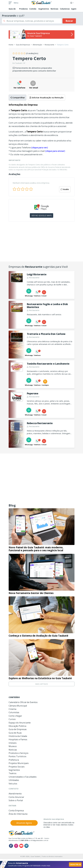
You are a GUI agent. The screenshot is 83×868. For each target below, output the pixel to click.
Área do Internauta (18, 814)
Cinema (12, 709)
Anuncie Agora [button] (24, 823)
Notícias (54, 9)
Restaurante (49, 45)
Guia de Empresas (23, 45)
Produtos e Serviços (19, 753)
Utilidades (14, 780)
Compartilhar (17, 97)
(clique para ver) (39, 147)
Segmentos (44, 9)
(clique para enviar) (55, 151)
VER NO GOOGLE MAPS (42, 215)
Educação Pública (17, 726)
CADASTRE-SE (75, 864)
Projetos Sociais (17, 767)
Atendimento (15, 794)
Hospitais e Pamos (18, 739)
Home (11, 45)
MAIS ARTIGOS (42, 684)
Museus (13, 746)
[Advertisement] (42, 242)
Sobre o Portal (16, 800)
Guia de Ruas (15, 733)
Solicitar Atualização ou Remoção (46, 97)
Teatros (13, 773)
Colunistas (65, 9)
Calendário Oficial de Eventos (23, 702)
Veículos (13, 784)
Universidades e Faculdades (23, 777)
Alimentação (37, 45)
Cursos (12, 719)
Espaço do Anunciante (20, 723)
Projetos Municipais (19, 763)
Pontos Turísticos (17, 756)
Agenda (75, 9)
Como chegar (15, 716)
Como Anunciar (16, 797)
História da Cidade (18, 736)
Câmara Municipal (18, 706)
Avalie (65, 189)
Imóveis (13, 743)
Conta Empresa (16, 810)
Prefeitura (14, 760)
